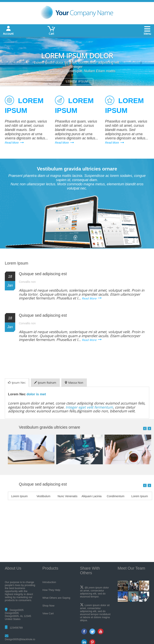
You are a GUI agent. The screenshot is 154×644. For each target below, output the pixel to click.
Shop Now (49, 606)
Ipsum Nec (17, 383)
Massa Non (74, 383)
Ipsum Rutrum (45, 383)
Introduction (49, 582)
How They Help (51, 590)
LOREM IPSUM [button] (77, 81)
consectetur (94, 608)
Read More (12, 143)
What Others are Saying (56, 598)
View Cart (48, 613)
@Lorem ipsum (93, 588)
